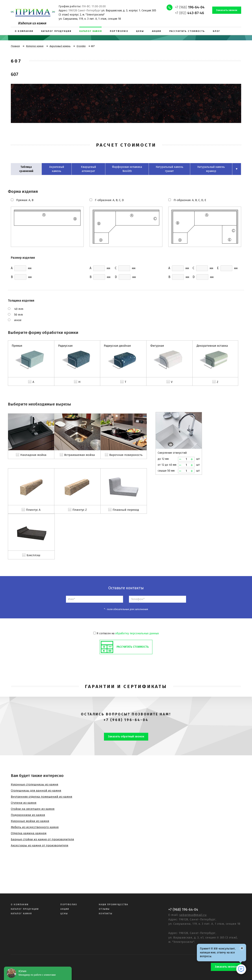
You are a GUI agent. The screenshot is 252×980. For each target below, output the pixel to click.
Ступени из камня (24, 803)
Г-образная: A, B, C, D (109, 200)
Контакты (106, 914)
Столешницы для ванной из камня (36, 791)
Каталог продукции (25, 909)
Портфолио (69, 905)
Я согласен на (126, 633)
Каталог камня (35, 46)
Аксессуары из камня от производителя (40, 845)
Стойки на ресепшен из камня (33, 809)
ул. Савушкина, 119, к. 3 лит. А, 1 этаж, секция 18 (90, 19)
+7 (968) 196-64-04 (126, 720)
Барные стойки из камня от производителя (42, 839)
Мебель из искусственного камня (35, 827)
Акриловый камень (60, 46)
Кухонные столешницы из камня (35, 784)
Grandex (81, 46)
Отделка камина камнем (29, 833)
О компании (20, 905)
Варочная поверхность (126, 455)
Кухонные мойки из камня (30, 821)
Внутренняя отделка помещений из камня (42, 797)
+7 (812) (189, 13)
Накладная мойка (33, 455)
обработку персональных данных (137, 633)
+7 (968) (190, 7)
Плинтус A (33, 510)
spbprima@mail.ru (193, 915)
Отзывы (104, 909)
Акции (65, 909)
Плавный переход (126, 510)
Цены (64, 914)
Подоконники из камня (28, 815)
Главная (15, 46)
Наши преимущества (113, 905)
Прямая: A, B (25, 200)
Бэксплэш (33, 555)
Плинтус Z (80, 510)
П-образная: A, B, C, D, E (190, 200)
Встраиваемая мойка (80, 455)
